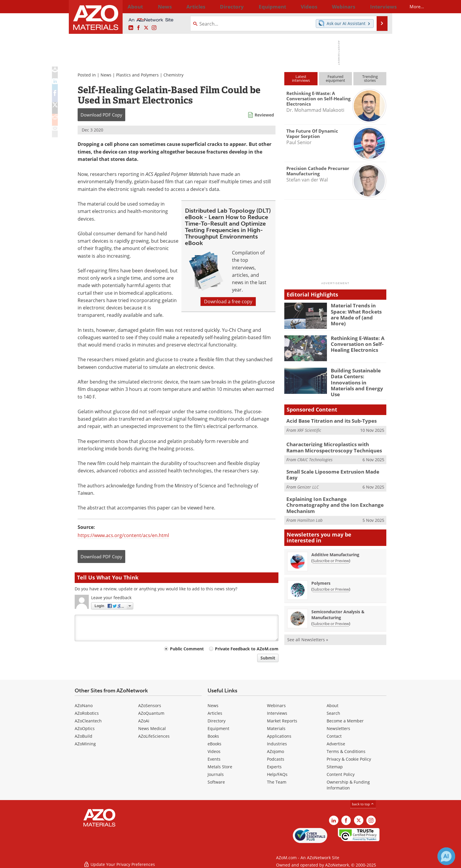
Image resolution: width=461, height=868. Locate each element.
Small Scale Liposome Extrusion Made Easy (333, 466)
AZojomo (275, 751)
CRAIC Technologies (315, 454)
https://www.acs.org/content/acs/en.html (123, 535)
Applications (279, 736)
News (106, 75)
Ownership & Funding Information (348, 785)
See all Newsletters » (308, 623)
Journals (216, 774)
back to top (363, 804)
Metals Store (220, 767)
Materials (276, 728)
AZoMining (85, 744)
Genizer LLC (308, 475)
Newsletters (338, 728)
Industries (277, 744)
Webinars (276, 705)
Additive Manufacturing (335, 538)
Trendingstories (370, 78)
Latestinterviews (301, 78)
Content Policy (341, 774)
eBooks (214, 744)
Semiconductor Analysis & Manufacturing (338, 598)
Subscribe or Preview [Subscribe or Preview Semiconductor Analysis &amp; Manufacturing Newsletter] (331, 607)
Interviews (277, 713)
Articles (215, 713)
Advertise (336, 744)
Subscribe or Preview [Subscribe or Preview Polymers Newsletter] (331, 572)
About (333, 705)
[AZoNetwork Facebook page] (138, 28)
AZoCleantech (88, 721)
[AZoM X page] (146, 28)
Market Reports (282, 721)
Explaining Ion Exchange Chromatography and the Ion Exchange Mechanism (333, 492)
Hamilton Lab (310, 504)
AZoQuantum (151, 713)
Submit (268, 658)
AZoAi (144, 721)
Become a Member (345, 721)
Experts (274, 767)
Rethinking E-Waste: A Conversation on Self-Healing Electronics (355, 343)
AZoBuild (83, 736)
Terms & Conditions (346, 751)
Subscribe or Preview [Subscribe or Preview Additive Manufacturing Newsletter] (331, 544)
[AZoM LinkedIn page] (131, 28)
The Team (277, 782)
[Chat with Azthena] (446, 856)
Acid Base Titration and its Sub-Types (328, 416)
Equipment (218, 728)
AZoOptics (85, 728)
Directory (215, 6)
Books (213, 736)
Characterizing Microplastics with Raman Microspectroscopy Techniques (332, 443)
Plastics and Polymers (137, 75)
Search (333, 713)
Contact (334, 736)
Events (214, 759)
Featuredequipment (335, 78)
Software (216, 782)
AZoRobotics (87, 713)
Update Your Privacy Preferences (119, 860)
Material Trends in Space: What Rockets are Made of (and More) (358, 311)
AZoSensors (150, 705)
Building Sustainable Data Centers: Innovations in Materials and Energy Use (358, 378)
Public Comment (187, 649)
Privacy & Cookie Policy (349, 759)
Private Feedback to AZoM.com (247, 649)
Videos (214, 751)
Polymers (321, 566)
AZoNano (84, 705)
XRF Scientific (309, 425)
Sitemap (335, 767)
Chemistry (173, 75)
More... (379, 6)
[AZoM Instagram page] (154, 28)
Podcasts (276, 759)
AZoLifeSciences (154, 736)
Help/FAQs (277, 774)
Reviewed (264, 115)
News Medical (152, 728)
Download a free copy (228, 301)
